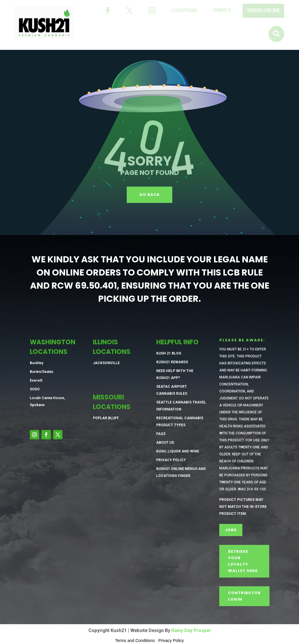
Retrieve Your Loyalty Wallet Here (243, 561)
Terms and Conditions (135, 641)
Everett (36, 380)
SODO (35, 389)
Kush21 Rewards (172, 362)
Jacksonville (106, 363)
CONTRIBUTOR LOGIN (244, 596)
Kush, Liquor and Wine (178, 451)
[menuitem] (108, 11)
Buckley (36, 363)
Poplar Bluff (106, 418)
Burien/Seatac (42, 372)
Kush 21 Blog (169, 353)
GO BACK (149, 195)
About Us (165, 443)
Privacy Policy (171, 460)
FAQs (161, 434)
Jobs (231, 530)
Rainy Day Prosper (191, 630)
